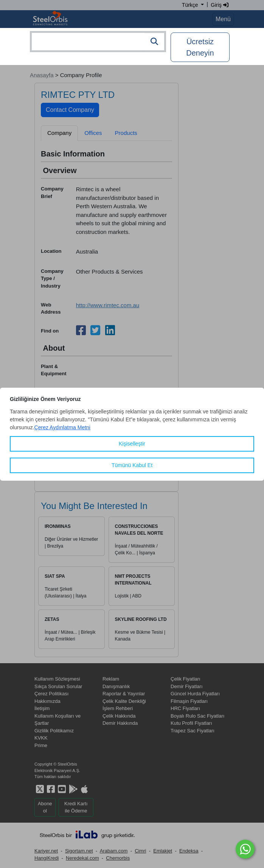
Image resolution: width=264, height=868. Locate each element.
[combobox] (98, 42)
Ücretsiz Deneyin (200, 47)
